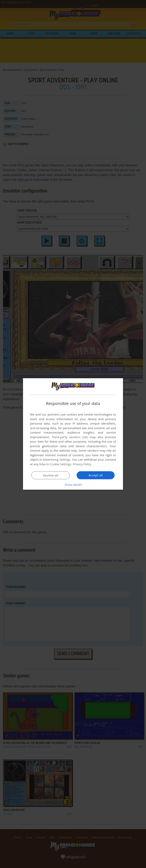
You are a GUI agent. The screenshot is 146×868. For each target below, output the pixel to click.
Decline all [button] (51, 475)
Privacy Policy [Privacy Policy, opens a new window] (82, 464)
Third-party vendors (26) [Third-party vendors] (70, 437)
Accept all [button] (96, 475)
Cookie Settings (60, 464)
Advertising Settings (57, 459)
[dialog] (73, 434)
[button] (73, 485)
